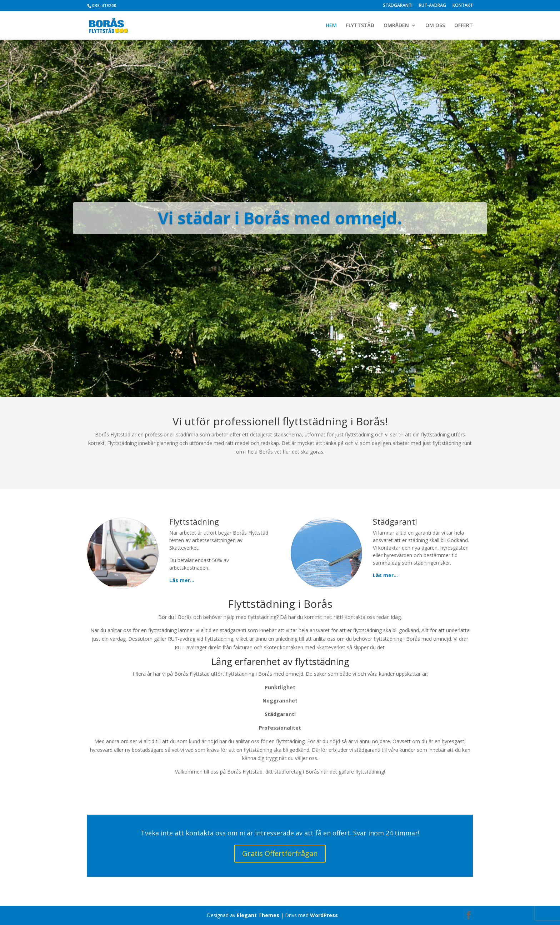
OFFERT (464, 26)
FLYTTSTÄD (360, 26)
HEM (331, 26)
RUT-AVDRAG (432, 6)
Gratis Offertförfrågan (280, 853)
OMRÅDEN (396, 26)
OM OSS (435, 26)
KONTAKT (463, 6)
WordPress (324, 915)
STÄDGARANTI (398, 6)
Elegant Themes (258, 915)
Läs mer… (182, 580)
